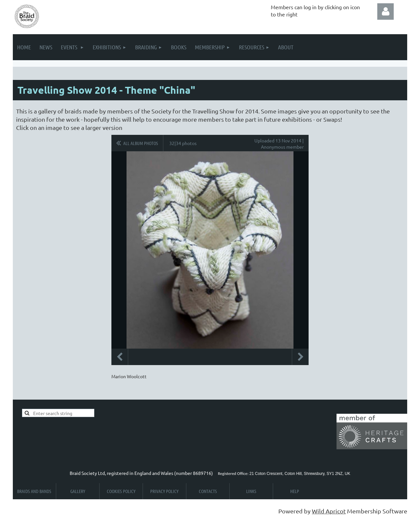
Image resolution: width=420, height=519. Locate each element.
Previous (120, 357)
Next (300, 357)
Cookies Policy (121, 491)
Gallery (78, 491)
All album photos (141, 143)
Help (295, 491)
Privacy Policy (164, 491)
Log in (385, 12)
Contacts (208, 491)
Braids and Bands (34, 491)
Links (251, 491)
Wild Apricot (329, 511)
